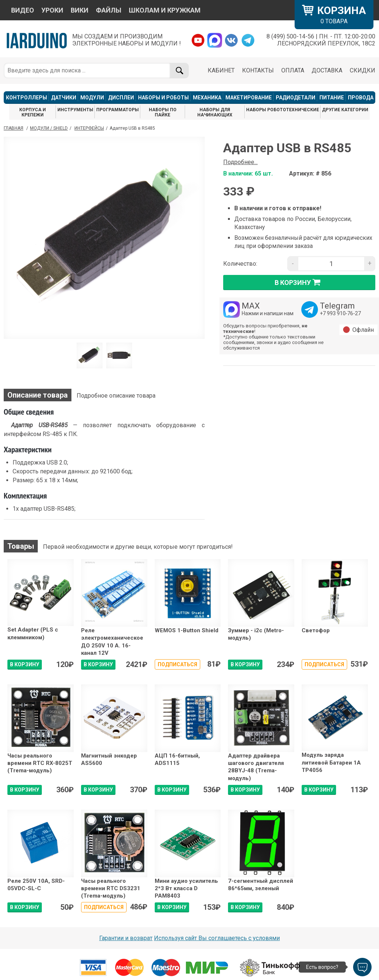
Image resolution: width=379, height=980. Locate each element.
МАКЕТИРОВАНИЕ (249, 98)
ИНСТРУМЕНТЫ (75, 110)
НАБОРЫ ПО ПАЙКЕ (163, 112)
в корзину (299, 282)
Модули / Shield (49, 128)
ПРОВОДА (361, 98)
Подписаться (177, 664)
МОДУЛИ (92, 98)
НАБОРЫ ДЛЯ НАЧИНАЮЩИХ (215, 112)
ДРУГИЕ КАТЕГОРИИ (345, 110)
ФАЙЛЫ (109, 10)
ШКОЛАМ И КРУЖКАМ (165, 10)
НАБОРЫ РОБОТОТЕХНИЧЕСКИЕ (283, 110)
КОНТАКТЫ (258, 70)
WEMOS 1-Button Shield (187, 630)
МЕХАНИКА (207, 98)
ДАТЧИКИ (64, 98)
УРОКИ (52, 10)
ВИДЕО (23, 10)
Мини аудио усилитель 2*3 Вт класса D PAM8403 (186, 889)
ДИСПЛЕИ (121, 98)
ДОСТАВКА (327, 70)
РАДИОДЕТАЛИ (296, 98)
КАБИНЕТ (221, 70)
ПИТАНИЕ (332, 98)
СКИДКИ (363, 70)
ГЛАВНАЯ (14, 128)
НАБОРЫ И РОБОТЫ (163, 98)
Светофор (316, 630)
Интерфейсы (89, 128)
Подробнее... (240, 162)
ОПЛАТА (293, 70)
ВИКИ (80, 10)
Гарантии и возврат (126, 938)
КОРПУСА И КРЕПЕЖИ (33, 112)
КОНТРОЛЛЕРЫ (26, 98)
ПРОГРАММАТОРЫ (118, 110)
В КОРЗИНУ (25, 664)
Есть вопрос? (322, 967)
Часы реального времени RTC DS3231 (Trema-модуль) (111, 889)
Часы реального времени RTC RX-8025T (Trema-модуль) (40, 763)
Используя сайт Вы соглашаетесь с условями (217, 938)
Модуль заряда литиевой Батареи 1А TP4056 (331, 763)
